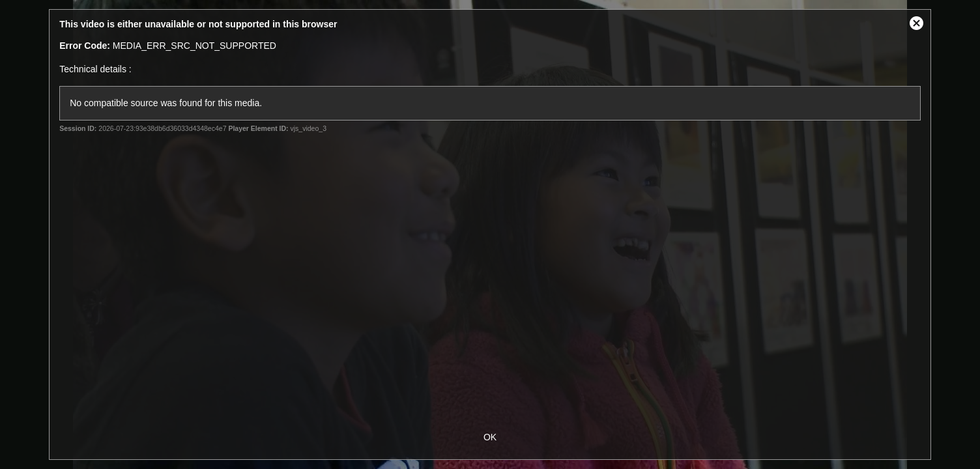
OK (490, 437)
